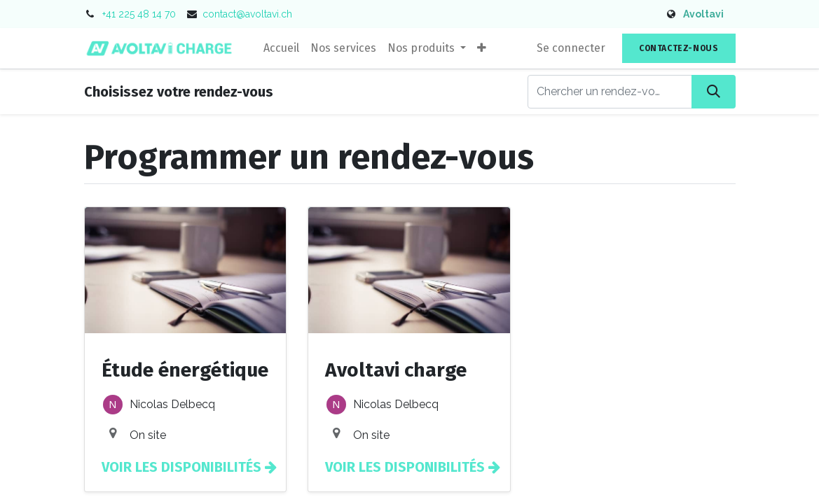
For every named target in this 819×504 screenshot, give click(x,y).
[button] (482, 48)
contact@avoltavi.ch (247, 14)
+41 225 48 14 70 (139, 14)
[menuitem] (281, 48)
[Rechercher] (714, 92)
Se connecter (571, 48)
